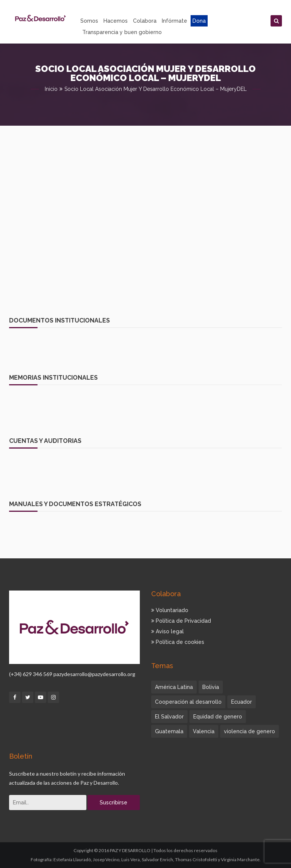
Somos (89, 21)
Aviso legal (167, 631)
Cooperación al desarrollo (188, 702)
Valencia (204, 731)
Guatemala (169, 731)
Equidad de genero (218, 717)
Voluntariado (170, 610)
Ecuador (242, 702)
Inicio (51, 89)
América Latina (174, 687)
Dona (199, 21)
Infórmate (174, 21)
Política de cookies (178, 642)
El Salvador (169, 717)
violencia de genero (250, 731)
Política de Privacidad (181, 621)
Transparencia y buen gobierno (122, 32)
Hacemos (116, 21)
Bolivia (211, 687)
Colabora (145, 21)
